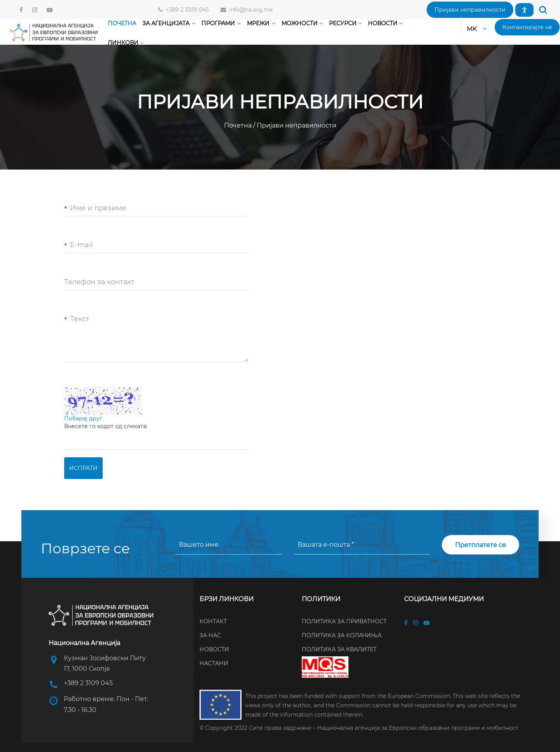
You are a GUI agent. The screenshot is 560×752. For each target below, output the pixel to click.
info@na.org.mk (249, 10)
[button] (470, 10)
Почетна (239, 125)
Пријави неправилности (296, 125)
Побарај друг (83, 418)
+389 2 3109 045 (186, 10)
